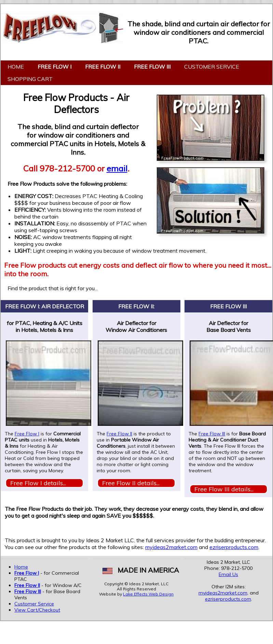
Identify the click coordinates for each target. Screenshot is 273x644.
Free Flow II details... (131, 483)
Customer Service (212, 67)
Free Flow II (119, 434)
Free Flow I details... (38, 483)
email (117, 168)
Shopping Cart (30, 79)
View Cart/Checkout (37, 610)
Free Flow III (212, 434)
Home (16, 67)
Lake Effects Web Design (148, 594)
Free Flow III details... (224, 489)
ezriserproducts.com (234, 547)
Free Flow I (27, 434)
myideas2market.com (171, 547)
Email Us (228, 574)
